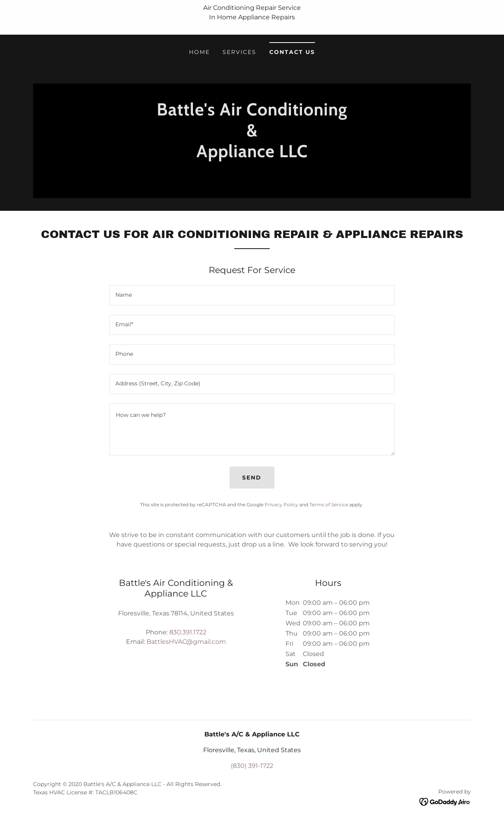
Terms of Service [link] (329, 505)
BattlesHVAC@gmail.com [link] (186, 642)
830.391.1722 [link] (188, 632)
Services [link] (239, 52)
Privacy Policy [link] (281, 505)
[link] (252, 176)
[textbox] (252, 295)
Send (252, 478)
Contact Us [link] (292, 52)
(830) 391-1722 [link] (252, 766)
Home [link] (199, 52)
